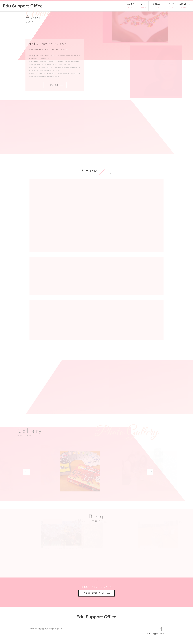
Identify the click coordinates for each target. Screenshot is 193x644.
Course (90, 171)
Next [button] (148, 472)
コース (143, 6)
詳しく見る (56, 87)
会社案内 (131, 6)
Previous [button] (24, 472)
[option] (76, 472)
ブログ (171, 6)
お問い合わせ (185, 6)
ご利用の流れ (157, 6)
